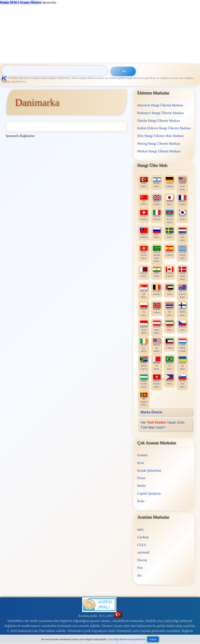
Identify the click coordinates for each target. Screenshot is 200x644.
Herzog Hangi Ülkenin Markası (159, 144)
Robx (141, 501)
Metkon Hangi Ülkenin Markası (159, 151)
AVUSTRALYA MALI (183, 292)
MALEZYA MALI (157, 345)
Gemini (143, 455)
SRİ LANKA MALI (144, 399)
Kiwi (141, 463)
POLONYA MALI (144, 309)
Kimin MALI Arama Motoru (21, 2)
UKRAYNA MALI (183, 363)
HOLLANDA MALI (183, 234)
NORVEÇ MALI (157, 308)
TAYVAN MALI (144, 233)
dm (140, 575)
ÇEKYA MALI (183, 326)
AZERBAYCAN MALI (170, 217)
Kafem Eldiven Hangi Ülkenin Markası (164, 128)
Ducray (142, 560)
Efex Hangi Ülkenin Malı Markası (161, 136)
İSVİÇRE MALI (144, 215)
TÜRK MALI (144, 182)
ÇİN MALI (144, 200)
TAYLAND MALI (170, 309)
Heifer (142, 486)
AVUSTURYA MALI (157, 327)
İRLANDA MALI (144, 345)
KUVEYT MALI (170, 344)
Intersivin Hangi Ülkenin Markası (160, 105)
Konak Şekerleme (149, 470)
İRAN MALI (170, 326)
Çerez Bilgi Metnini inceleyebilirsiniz (126, 639)
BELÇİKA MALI (157, 290)
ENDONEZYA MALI (144, 327)
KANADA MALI (170, 272)
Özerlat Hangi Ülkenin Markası (159, 120)
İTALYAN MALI (157, 215)
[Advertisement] (99, 34)
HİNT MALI (157, 272)
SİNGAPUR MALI (144, 292)
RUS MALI (157, 233)
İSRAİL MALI (157, 182)
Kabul (153, 639)
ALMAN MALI (170, 182)
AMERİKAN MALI (183, 184)
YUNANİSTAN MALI (183, 253)
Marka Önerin (152, 412)
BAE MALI (170, 290)
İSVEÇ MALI (170, 233)
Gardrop (143, 537)
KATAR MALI (144, 272)
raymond (143, 552)
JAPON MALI (170, 200)
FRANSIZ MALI (183, 200)
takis (141, 529)
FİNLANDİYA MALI (183, 309)
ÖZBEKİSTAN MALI (144, 381)
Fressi (141, 478)
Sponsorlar (28, 2)
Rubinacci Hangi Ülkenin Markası (161, 113)
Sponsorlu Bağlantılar (20, 136)
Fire (140, 568)
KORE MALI (183, 215)
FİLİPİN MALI (170, 380)
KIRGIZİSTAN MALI (157, 381)
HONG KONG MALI (144, 253)
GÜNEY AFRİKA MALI (144, 363)
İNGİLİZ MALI (157, 200)
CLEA (142, 545)
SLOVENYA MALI (183, 381)
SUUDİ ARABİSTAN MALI (157, 254)
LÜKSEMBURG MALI (183, 345)
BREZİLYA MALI (170, 363)
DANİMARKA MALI (183, 273)
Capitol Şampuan (149, 493)
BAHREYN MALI (157, 363)
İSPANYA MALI (170, 251)
